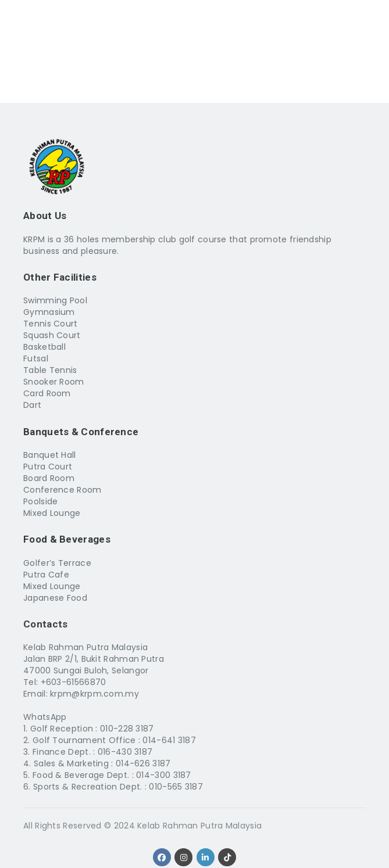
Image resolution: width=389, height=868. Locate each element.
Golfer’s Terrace (57, 563)
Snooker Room (54, 382)
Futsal (36, 358)
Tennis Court (51, 324)
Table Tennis (50, 370)
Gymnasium (49, 312)
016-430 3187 (125, 752)
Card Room (47, 393)
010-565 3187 (176, 787)
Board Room (49, 478)
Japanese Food (55, 598)
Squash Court (52, 335)
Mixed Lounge (52, 513)
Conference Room (63, 490)
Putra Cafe (46, 575)
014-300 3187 (164, 775)
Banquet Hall (50, 455)
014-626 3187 (143, 763)
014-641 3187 (169, 740)
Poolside (40, 501)
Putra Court (48, 467)
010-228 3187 (127, 729)
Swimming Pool (55, 300)
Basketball (44, 347)
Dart (32, 405)
